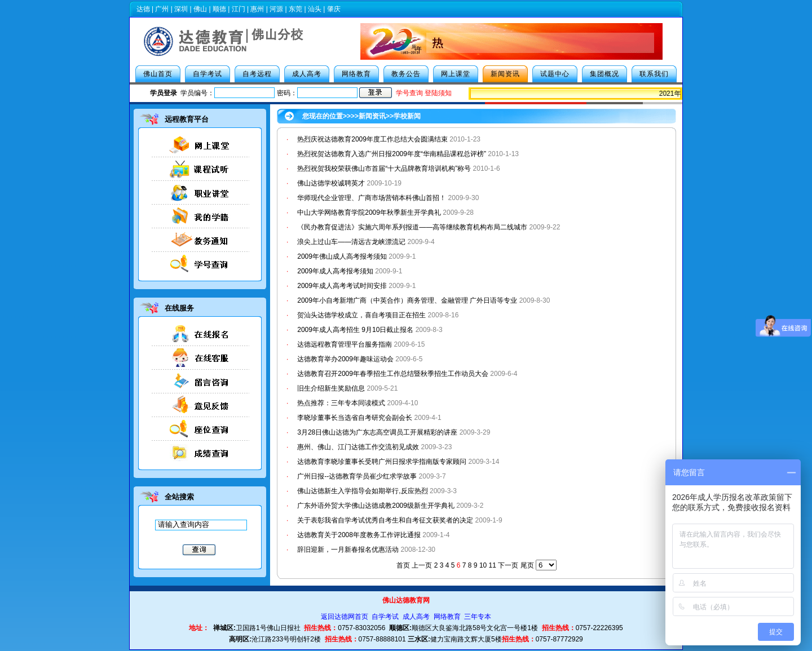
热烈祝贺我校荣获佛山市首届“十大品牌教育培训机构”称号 (384, 169)
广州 (162, 9)
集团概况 (604, 74)
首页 (403, 565)
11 (493, 565)
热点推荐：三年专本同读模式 (341, 403)
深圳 (181, 9)
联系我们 (654, 74)
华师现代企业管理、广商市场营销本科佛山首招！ (372, 198)
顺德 (219, 9)
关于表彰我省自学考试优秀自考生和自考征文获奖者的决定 (385, 520)
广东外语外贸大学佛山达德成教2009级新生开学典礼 (376, 506)
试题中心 (555, 74)
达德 (143, 9)
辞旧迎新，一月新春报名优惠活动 (348, 550)
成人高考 (307, 74)
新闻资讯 (505, 74)
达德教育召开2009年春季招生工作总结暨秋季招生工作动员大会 (393, 374)
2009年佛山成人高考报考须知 (342, 256)
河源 (276, 9)
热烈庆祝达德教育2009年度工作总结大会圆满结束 (372, 139)
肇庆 (334, 9)
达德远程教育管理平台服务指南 (345, 344)
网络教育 (356, 74)
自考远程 (257, 74)
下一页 (508, 565)
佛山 (200, 9)
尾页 (527, 565)
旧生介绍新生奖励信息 (331, 388)
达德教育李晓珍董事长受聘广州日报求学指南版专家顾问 (382, 462)
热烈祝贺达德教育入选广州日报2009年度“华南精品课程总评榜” (392, 154)
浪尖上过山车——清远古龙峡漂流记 (351, 242)
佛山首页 (158, 74)
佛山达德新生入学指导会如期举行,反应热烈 (362, 491)
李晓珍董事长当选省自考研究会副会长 (355, 418)
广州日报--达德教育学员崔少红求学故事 (357, 476)
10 (483, 565)
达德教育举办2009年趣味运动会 (345, 359)
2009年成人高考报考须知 (335, 271)
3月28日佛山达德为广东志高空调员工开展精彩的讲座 (377, 432)
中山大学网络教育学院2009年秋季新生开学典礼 (369, 212)
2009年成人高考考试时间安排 (342, 286)
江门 (239, 9)
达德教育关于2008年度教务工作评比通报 (359, 535)
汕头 (315, 9)
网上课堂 (456, 74)
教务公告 (406, 74)
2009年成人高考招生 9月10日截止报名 (355, 330)
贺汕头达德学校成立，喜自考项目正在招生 (361, 315)
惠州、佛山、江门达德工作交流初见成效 (358, 447)
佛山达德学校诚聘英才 (331, 183)
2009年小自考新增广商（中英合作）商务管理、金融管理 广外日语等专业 (407, 300)
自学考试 (208, 74)
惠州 (257, 9)
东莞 (295, 9)
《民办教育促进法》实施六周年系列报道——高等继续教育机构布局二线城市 (412, 227)
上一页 (422, 565)
